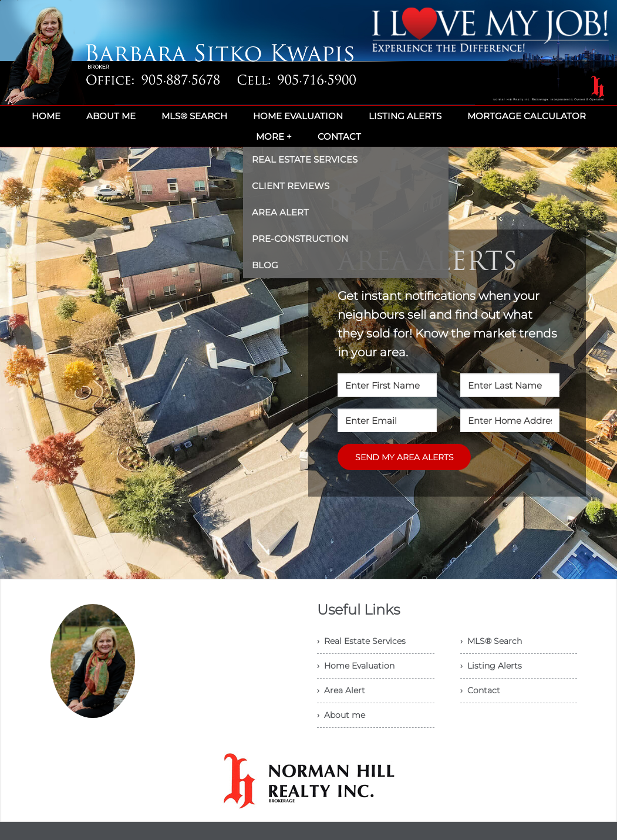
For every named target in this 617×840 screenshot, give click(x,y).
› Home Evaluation (356, 666)
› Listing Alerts (491, 666)
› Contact (480, 690)
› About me (341, 715)
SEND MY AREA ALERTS (404, 457)
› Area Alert (341, 690)
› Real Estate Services (361, 641)
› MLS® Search (491, 641)
